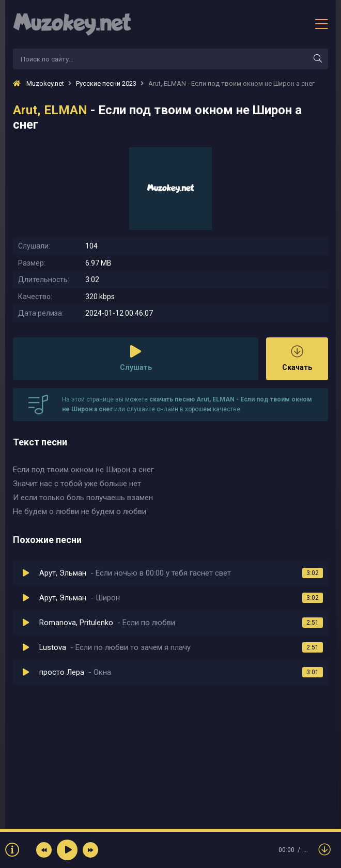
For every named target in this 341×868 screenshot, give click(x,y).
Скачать (297, 358)
